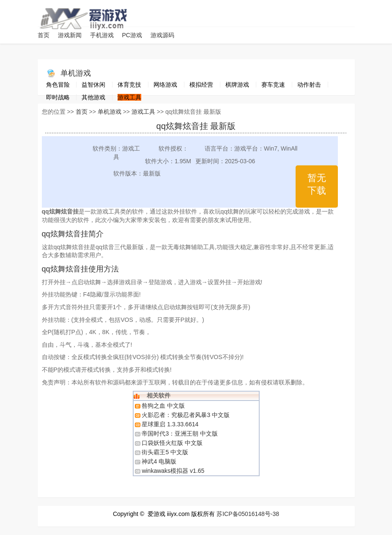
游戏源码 (162, 35)
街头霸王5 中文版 (165, 452)
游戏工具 (143, 112)
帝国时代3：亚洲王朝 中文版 (180, 433)
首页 (44, 35)
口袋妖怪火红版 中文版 (172, 443)
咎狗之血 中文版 (163, 406)
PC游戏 (132, 35)
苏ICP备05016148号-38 (248, 514)
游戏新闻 (70, 35)
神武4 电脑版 (159, 461)
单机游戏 (76, 73)
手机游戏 (102, 35)
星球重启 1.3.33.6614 (170, 424)
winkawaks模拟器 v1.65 (173, 471)
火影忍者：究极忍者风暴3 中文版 (186, 415)
